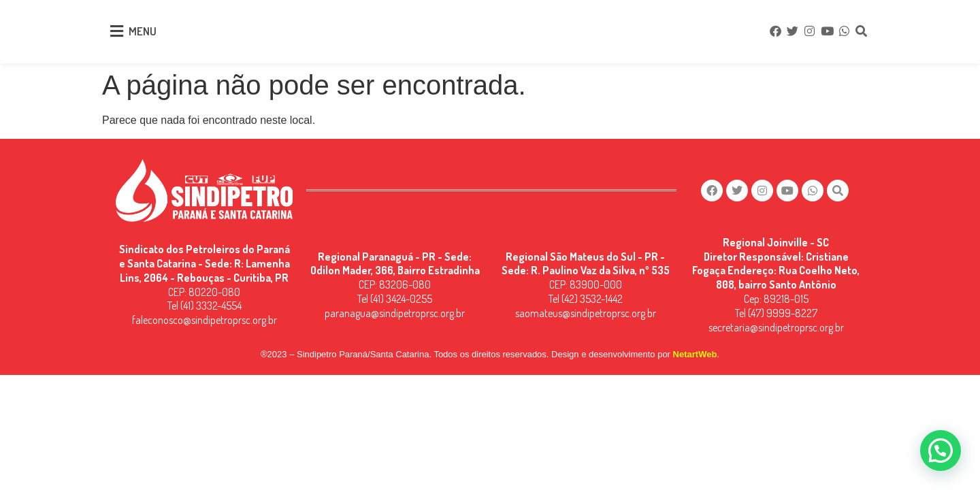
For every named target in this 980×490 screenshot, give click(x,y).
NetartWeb (695, 354)
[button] (941, 451)
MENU (143, 31)
